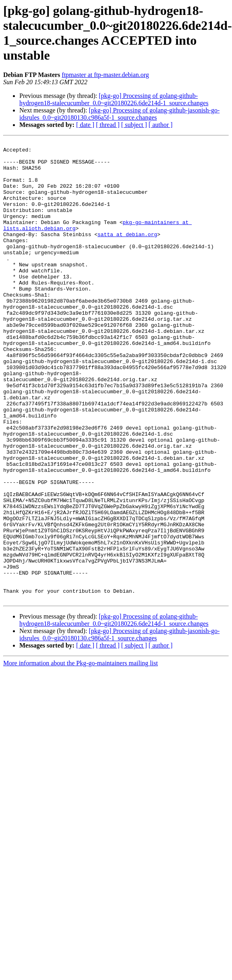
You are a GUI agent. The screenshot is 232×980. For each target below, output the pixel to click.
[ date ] (85, 125)
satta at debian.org (127, 253)
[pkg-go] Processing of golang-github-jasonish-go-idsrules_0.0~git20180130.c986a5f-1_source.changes (119, 114)
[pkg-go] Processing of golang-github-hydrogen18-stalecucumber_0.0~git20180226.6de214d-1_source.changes (114, 99)
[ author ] (161, 125)
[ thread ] (108, 125)
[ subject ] (134, 125)
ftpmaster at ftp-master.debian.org (105, 75)
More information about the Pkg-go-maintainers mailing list (81, 755)
